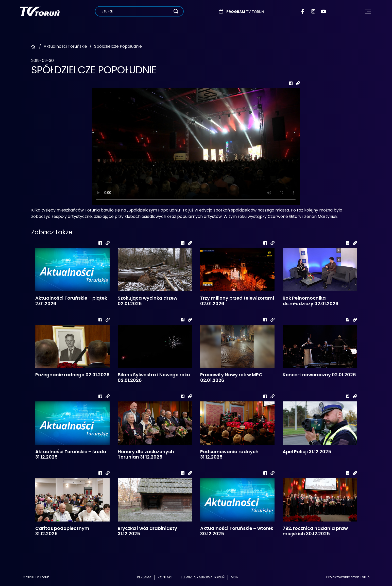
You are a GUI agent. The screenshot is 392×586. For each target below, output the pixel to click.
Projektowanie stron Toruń (348, 577)
